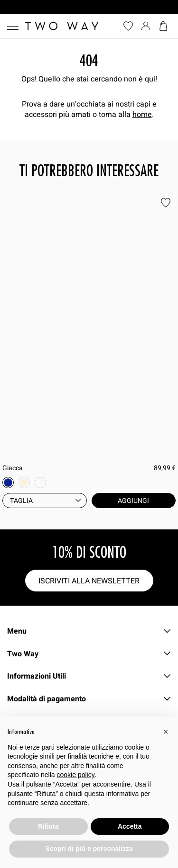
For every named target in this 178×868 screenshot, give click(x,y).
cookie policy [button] (76, 775)
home (142, 114)
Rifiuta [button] (48, 826)
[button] (166, 732)
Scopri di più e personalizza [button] (89, 849)
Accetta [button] (130, 826)
